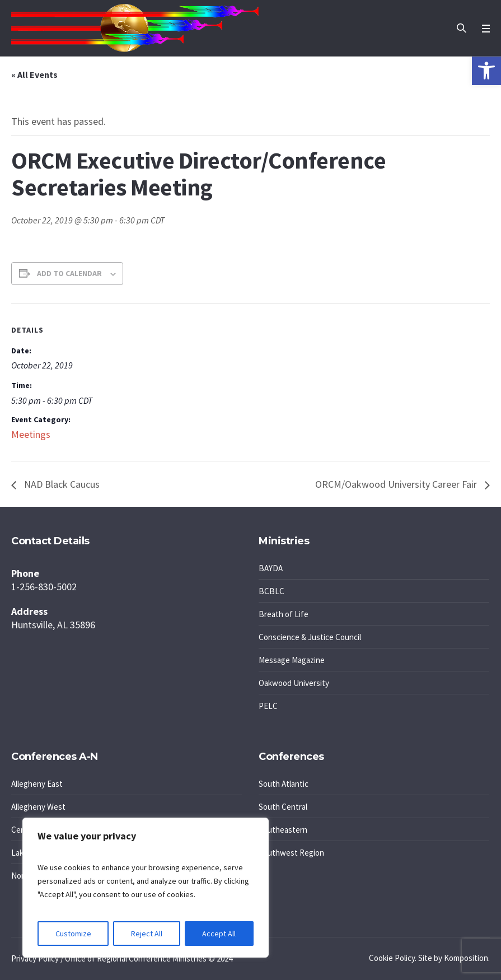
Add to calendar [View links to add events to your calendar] (69, 273)
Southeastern (283, 830)
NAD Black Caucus (61, 484)
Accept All (219, 934)
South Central (283, 807)
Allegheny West (38, 807)
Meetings (31, 434)
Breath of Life (284, 614)
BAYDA (271, 568)
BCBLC (271, 591)
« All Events (34, 74)
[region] (146, 888)
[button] (486, 71)
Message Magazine (292, 660)
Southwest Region (291, 853)
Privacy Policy (35, 958)
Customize (73, 934)
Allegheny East (37, 784)
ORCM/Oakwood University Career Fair (397, 484)
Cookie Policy (392, 958)
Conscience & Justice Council (310, 637)
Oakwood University (294, 683)
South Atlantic (284, 784)
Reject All (147, 934)
